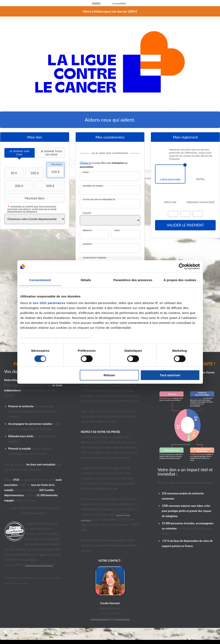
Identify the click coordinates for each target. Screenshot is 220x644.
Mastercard (173, 214)
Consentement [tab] (40, 280)
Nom (118, 230)
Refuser (109, 375)
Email (86, 172)
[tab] (19, 153)
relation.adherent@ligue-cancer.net (110, 619)
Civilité (87, 213)
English (96, 3)
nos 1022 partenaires (49, 303)
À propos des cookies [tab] (180, 280)
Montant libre (25, 198)
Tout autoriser (170, 375)
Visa (185, 214)
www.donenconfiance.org (39, 565)
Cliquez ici (86, 163)
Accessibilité (119, 3)
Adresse (88, 244)
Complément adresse (95, 258)
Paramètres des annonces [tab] (133, 280)
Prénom (88, 230)
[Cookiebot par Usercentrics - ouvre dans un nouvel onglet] (182, 266)
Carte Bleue (198, 214)
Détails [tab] (86, 280)
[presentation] (19, 153)
